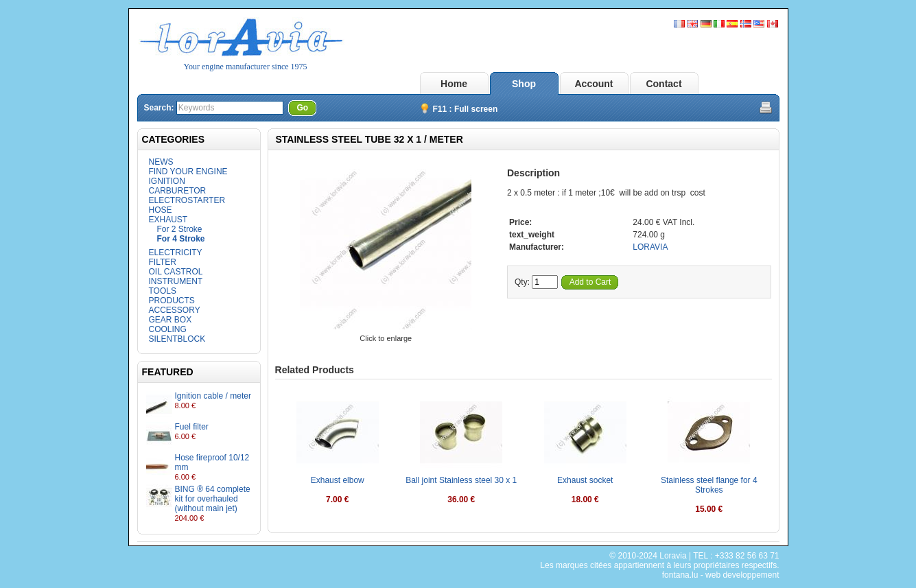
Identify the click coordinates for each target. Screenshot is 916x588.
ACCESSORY (175, 310)
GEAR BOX (171, 320)
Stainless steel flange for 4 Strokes (709, 485)
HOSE (161, 210)
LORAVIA (650, 247)
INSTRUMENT (176, 281)
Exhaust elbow (338, 480)
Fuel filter (192, 427)
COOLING (168, 329)
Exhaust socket (585, 480)
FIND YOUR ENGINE (188, 172)
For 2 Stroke (180, 229)
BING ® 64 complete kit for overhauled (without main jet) (213, 499)
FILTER (163, 262)
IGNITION (167, 181)
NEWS (161, 162)
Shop (524, 84)
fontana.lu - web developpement (721, 575)
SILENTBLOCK (177, 339)
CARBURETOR (178, 191)
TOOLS (163, 291)
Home (454, 84)
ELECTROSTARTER (187, 200)
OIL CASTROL (176, 272)
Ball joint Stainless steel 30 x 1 (461, 480)
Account (594, 84)
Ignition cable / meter (213, 396)
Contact (663, 84)
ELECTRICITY (176, 252)
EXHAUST (168, 220)
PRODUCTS (172, 301)
